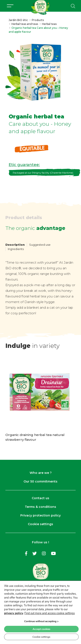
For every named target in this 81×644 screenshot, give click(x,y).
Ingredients (16, 249)
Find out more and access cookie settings (50, 613)
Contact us (40, 498)
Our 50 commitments (40, 481)
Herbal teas (49, 24)
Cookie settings (40, 524)
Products (38, 20)
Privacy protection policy (40, 515)
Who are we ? (41, 473)
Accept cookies (41, 629)
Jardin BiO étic (18, 20)
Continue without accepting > (41, 621)
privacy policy (14, 613)
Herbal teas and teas (25, 24)
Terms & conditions (40, 507)
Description (15, 245)
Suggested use (40, 245)
